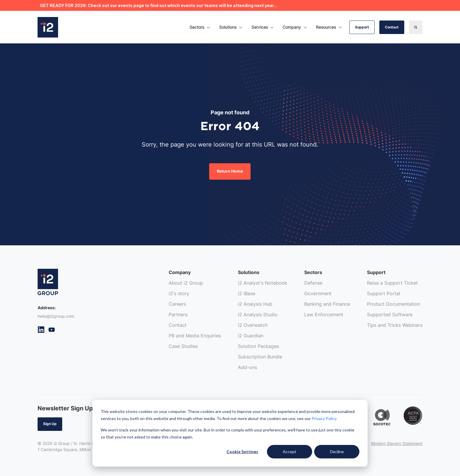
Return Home (230, 171)
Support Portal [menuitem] (384, 293)
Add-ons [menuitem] (247, 367)
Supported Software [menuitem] (390, 314)
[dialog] (230, 433)
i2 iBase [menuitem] (247, 293)
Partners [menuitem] (178, 314)
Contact (392, 27)
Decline (337, 452)
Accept (290, 452)
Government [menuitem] (318, 293)
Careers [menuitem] (177, 304)
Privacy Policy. (324, 418)
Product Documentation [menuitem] (394, 304)
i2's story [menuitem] (179, 293)
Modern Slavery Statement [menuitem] (397, 443)
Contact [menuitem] (178, 325)
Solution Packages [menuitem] (258, 346)
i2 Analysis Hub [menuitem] (255, 304)
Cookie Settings (242, 452)
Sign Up (50, 424)
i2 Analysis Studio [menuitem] (258, 314)
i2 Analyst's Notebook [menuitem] (263, 283)
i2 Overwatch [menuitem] (253, 325)
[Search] (416, 27)
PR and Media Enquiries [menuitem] (195, 336)
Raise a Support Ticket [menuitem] (392, 283)
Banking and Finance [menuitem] (327, 304)
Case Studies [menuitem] (183, 346)
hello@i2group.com (56, 316)
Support (362, 27)
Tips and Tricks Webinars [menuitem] (395, 325)
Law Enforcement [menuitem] (324, 314)
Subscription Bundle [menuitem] (260, 357)
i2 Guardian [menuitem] (251, 336)
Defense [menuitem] (313, 283)
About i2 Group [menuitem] (186, 283)
